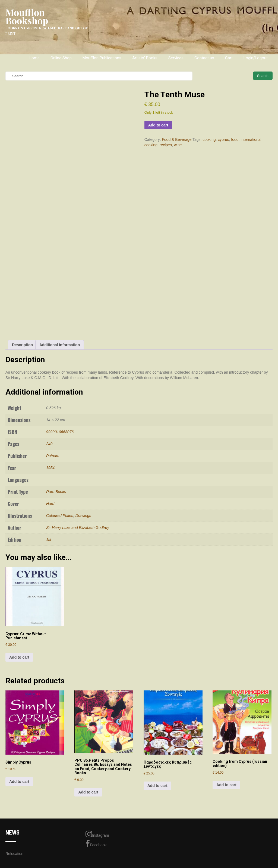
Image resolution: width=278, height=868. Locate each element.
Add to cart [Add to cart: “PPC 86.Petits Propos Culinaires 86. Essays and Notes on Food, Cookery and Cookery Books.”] (88, 792)
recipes (166, 145)
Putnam (53, 456)
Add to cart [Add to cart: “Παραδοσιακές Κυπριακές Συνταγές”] (157, 786)
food (235, 139)
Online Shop (61, 58)
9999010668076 (60, 432)
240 (49, 444)
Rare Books (56, 492)
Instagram (97, 834)
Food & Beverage (177, 139)
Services (176, 58)
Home (34, 58)
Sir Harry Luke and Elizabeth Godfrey (78, 528)
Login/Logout (256, 58)
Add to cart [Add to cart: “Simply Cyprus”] (19, 782)
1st (49, 540)
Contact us (204, 58)
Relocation (14, 854)
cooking (209, 139)
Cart (229, 58)
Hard (50, 504)
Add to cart (158, 125)
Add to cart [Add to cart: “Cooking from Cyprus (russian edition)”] (226, 785)
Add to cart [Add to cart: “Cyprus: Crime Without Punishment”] (19, 657)
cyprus (223, 139)
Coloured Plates (60, 516)
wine (178, 145)
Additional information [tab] (60, 345)
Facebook (96, 844)
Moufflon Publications (102, 58)
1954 (50, 468)
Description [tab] (22, 345)
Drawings (83, 516)
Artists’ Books (145, 58)
